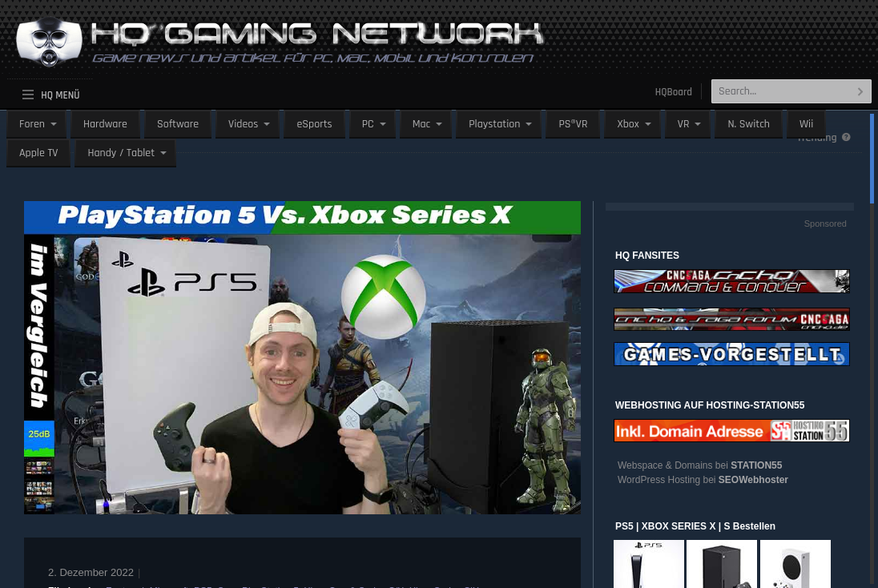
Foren (32, 124)
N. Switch (749, 124)
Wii (806, 124)
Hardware (105, 124)
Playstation (494, 124)
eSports (314, 124)
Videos (243, 124)
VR (684, 124)
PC (368, 124)
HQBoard (674, 92)
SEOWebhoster (753, 480)
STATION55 (756, 465)
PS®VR (573, 124)
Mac (422, 124)
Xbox (628, 124)
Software (178, 124)
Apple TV (38, 153)
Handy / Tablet (121, 153)
